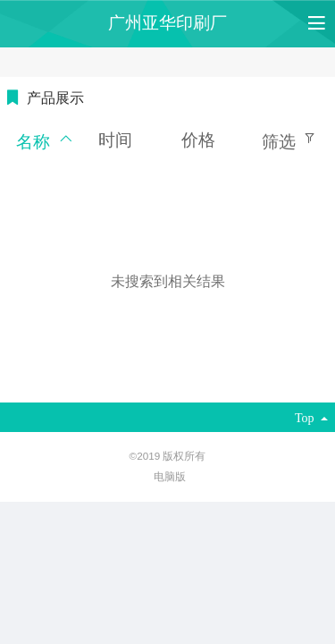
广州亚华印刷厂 (167, 23)
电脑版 (170, 476)
